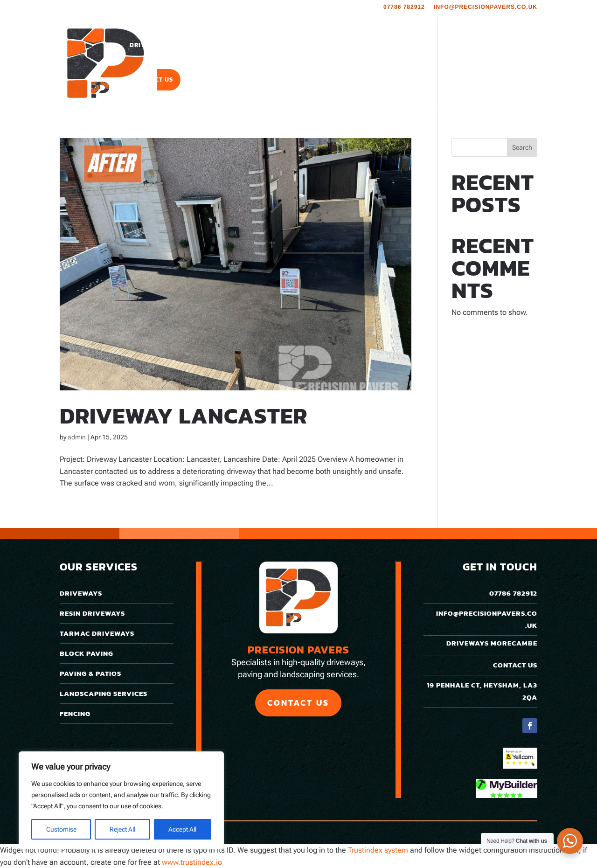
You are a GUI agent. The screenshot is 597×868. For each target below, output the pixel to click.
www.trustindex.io (192, 862)
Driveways (149, 46)
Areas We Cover (432, 46)
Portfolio (374, 46)
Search (522, 147)
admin (77, 437)
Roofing (496, 46)
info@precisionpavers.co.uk (486, 7)
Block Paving (87, 653)
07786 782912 (404, 7)
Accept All (182, 829)
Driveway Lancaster (184, 416)
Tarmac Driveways (97, 633)
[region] (121, 800)
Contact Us (153, 80)
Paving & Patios (216, 46)
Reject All (122, 829)
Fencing (75, 713)
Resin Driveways (92, 613)
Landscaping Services (295, 46)
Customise (61, 829)
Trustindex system (378, 850)
